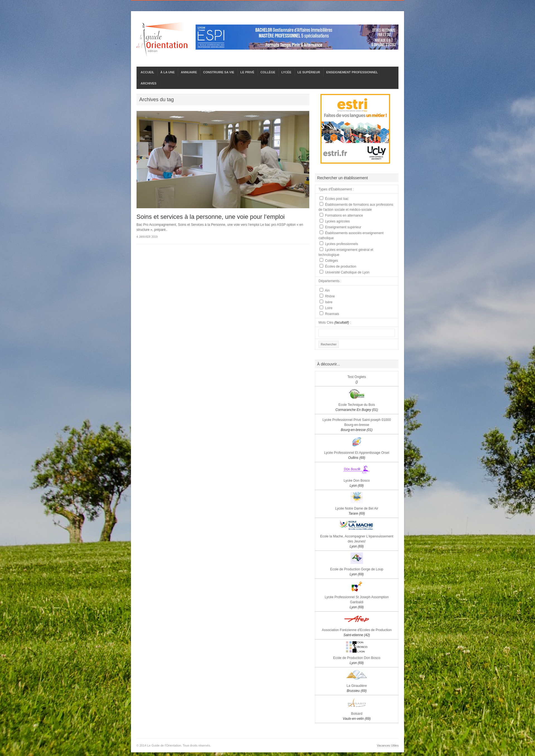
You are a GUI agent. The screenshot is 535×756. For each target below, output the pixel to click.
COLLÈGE (268, 72)
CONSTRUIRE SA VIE (219, 72)
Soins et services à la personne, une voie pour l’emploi (211, 217)
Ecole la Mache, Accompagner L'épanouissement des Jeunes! (357, 541)
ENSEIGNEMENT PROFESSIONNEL (352, 72)
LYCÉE (286, 72)
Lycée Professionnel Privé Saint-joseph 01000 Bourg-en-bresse (357, 425)
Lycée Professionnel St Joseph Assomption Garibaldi (357, 602)
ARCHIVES (149, 83)
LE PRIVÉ (247, 72)
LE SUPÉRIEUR (309, 72)
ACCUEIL (148, 72)
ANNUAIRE (189, 72)
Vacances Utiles (388, 745)
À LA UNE (167, 72)
